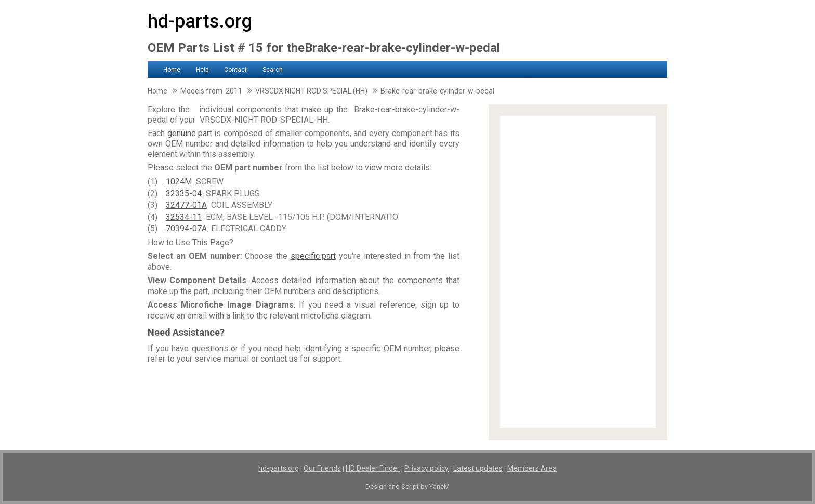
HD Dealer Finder (373, 468)
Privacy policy (426, 468)
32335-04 (184, 194)
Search (273, 70)
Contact (235, 70)
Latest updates (478, 468)
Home (172, 70)
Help (202, 70)
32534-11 (184, 217)
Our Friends (322, 468)
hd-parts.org (200, 21)
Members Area (532, 468)
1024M (179, 182)
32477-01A (186, 205)
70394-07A (186, 228)
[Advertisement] (578, 272)
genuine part (190, 133)
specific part (313, 256)
